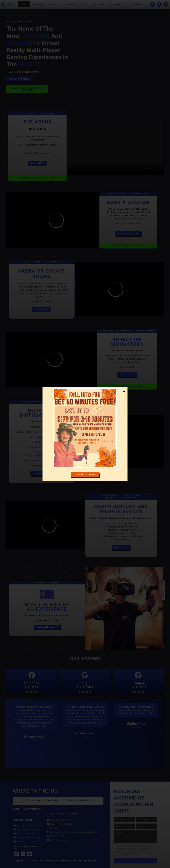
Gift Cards (99, 4)
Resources (118, 4)
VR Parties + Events (76, 4)
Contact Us (138, 4)
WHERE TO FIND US (35, 791)
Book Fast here (19, 79)
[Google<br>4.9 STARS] (85, 675)
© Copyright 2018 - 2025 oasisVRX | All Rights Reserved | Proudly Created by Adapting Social (54, 861)
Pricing (55, 4)
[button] (9, 733)
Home (24, 4)
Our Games (39, 4)
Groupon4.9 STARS (138, 685)
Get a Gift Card (47, 627)
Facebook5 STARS (32, 685)
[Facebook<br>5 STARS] (32, 675)
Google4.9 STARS (85, 685)
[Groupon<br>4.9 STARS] (138, 675)
